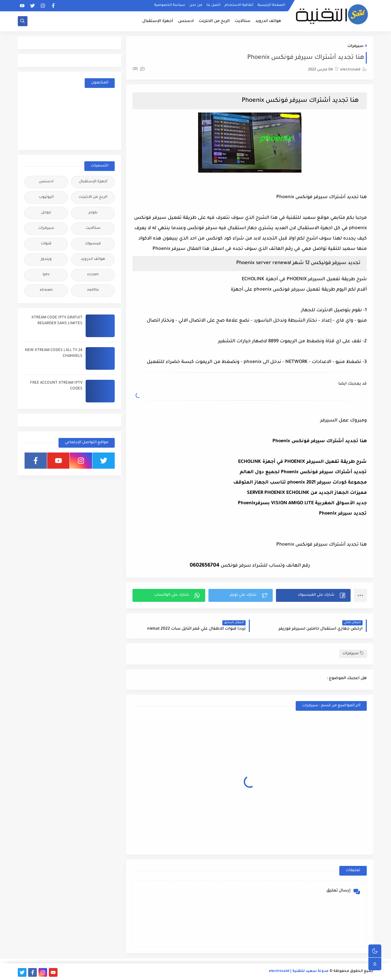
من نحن (196, 5)
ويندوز (46, 259)
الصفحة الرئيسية (271, 5)
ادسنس (186, 21)
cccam (93, 275)
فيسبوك (93, 244)
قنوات (46, 244)
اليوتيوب (46, 197)
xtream (46, 290)
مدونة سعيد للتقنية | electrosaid (299, 971)
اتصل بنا (213, 5)
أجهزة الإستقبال (158, 21)
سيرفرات (355, 46)
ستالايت (243, 21)
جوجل (46, 213)
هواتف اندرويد (268, 21)
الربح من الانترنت (214, 21)
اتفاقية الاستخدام (239, 5)
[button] (313, 595)
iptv (46, 275)
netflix (93, 290)
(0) (139, 69)
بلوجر (93, 213)
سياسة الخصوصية (170, 5)
